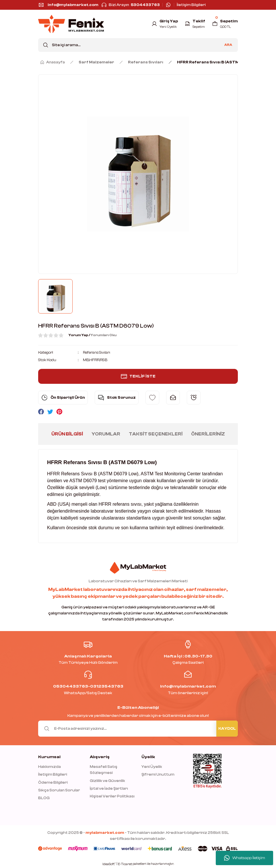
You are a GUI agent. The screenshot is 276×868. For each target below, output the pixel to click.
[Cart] (225, 24)
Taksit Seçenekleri (156, 434)
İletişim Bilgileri (53, 774)
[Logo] (71, 24)
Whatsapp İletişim (245, 858)
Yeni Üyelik (152, 767)
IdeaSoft (109, 864)
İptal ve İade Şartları (109, 788)
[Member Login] (164, 24)
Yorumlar (106, 434)
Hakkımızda (49, 767)
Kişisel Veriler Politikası (112, 796)
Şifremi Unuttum (158, 774)
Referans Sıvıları (97, 352)
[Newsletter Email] (138, 728)
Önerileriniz (208, 434)
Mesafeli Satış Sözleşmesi (104, 770)
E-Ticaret (125, 864)
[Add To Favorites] (152, 397)
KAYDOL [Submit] (227, 728)
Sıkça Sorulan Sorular (59, 790)
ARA (228, 45)
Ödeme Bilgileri (53, 782)
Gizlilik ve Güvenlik (107, 780)
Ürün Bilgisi (67, 434)
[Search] (138, 45)
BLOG (44, 798)
